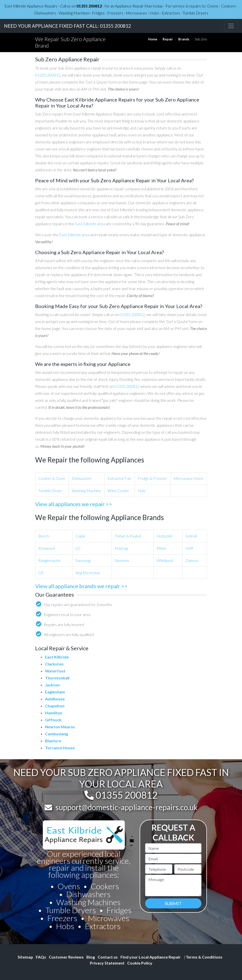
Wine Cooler (118, 490)
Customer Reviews (66, 957)
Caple (80, 536)
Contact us (108, 957)
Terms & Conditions (203, 957)
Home (153, 39)
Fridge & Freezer (152, 478)
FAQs (41, 957)
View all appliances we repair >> (74, 504)
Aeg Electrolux (88, 573)
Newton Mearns (60, 727)
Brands (184, 39)
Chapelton (55, 706)
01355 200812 (89, 6)
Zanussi (192, 560)
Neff (189, 548)
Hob (142, 490)
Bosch (44, 536)
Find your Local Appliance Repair (151, 957)
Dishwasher (82, 478)
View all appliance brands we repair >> (81, 586)
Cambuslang (57, 734)
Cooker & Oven (52, 478)
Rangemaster (50, 560)
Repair (168, 39)
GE (41, 573)
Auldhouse (55, 699)
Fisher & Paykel (128, 536)
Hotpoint (164, 536)
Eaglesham (55, 692)
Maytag (121, 548)
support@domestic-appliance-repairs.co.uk (127, 807)
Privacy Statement (107, 963)
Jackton (52, 685)
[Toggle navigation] (231, 26)
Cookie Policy (140, 963)
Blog (91, 957)
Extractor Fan (119, 478)
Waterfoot (55, 671)
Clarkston (54, 664)
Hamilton (54, 713)
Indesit (191, 536)
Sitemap (25, 957)
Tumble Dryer (50, 490)
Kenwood (47, 548)
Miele (161, 548)
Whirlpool (165, 560)
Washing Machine (86, 490)
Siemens (122, 560)
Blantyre (53, 741)
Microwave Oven (188, 478)
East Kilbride (57, 657)
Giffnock (53, 720)
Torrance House (60, 748)
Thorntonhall (57, 678)
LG (78, 548)
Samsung (83, 560)
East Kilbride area (90, 224)
